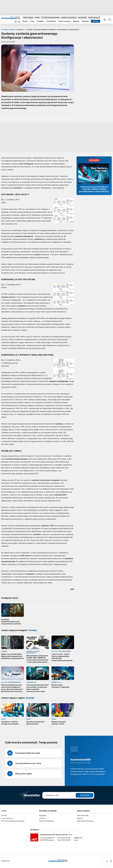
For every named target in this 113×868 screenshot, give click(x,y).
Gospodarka (51, 21)
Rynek (25, 21)
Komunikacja (83, 18)
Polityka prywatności (47, 821)
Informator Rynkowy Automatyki (13, 821)
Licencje (42, 818)
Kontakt (4, 816)
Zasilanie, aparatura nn (69, 18)
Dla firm (96, 21)
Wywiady (85, 21)
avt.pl (76, 840)
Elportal (80, 818)
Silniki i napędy (28, 18)
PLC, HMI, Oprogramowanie (50, 18)
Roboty (37, 18)
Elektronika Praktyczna (85, 821)
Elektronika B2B (83, 816)
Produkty (40, 21)
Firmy (32, 21)
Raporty (76, 21)
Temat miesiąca (64, 21)
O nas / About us (7, 818)
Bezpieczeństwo (94, 18)
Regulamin (43, 816)
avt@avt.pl (78, 838)
